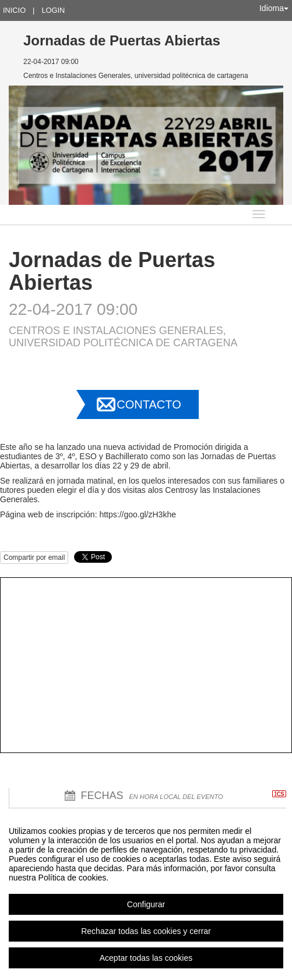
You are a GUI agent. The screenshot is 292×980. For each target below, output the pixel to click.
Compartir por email (34, 558)
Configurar (146, 904)
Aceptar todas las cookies (146, 958)
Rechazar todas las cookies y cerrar (146, 931)
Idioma (274, 8)
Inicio (14, 10)
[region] (146, 894)
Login (53, 10)
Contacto (149, 404)
